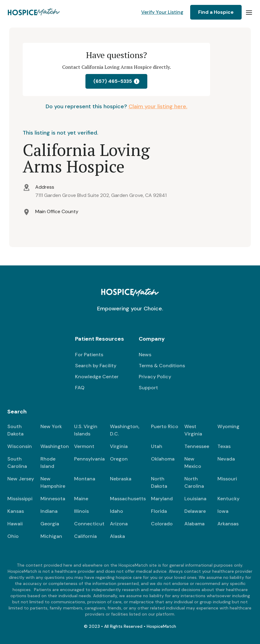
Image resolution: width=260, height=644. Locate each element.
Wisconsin (20, 446)
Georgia (50, 524)
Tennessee (197, 446)
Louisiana (195, 499)
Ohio (13, 536)
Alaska (117, 536)
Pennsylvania (89, 459)
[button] (249, 12)
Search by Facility (96, 366)
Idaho (117, 511)
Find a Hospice (216, 12)
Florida (159, 511)
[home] (34, 12)
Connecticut (89, 524)
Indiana (49, 511)
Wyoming (228, 426)
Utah (157, 446)
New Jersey (21, 479)
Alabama (194, 524)
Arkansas (228, 524)
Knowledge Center (97, 377)
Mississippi (20, 499)
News (145, 355)
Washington (55, 446)
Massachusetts (128, 499)
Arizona (119, 524)
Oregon (119, 459)
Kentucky (228, 499)
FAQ (80, 388)
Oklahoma (163, 459)
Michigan (51, 536)
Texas (224, 446)
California (85, 536)
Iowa (223, 511)
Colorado (162, 524)
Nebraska (121, 479)
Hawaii (15, 524)
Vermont (84, 446)
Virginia (119, 446)
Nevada (226, 459)
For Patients (89, 355)
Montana (85, 479)
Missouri (227, 479)
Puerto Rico (165, 426)
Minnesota (53, 499)
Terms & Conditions (162, 366)
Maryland (162, 499)
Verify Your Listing (162, 12)
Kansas (16, 511)
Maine (81, 499)
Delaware (195, 511)
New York (51, 426)
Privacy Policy (155, 377)
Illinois (81, 511)
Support (148, 388)
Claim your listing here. (158, 106)
